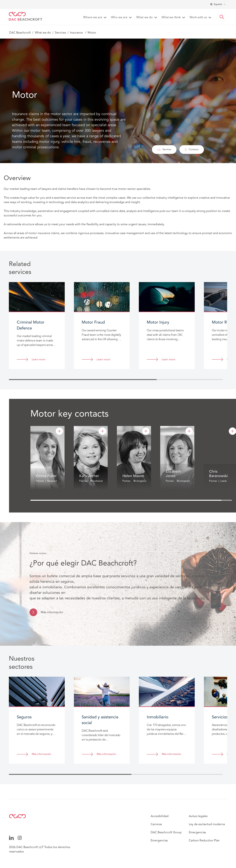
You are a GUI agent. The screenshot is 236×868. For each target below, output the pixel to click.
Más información (52, 612)
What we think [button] (171, 18)
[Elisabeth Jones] (189, 431)
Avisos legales (198, 816)
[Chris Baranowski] (232, 431)
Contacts (192, 149)
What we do (43, 33)
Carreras (156, 824)
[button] (222, 17)
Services (60, 33)
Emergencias (159, 841)
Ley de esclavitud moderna (207, 824)
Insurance (77, 33)
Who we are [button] (119, 18)
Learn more (38, 360)
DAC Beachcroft (20, 33)
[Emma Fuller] (59, 431)
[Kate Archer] (103, 431)
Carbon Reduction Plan (204, 841)
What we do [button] (144, 18)
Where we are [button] (93, 18)
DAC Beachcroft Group (166, 832)
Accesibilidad (160, 816)
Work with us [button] (198, 18)
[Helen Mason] (146, 431)
